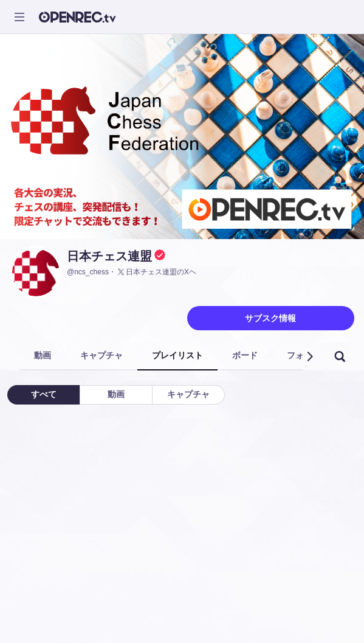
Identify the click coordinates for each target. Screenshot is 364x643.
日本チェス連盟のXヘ (156, 272)
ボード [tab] (245, 355)
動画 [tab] (43, 355)
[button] (309, 356)
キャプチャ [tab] (101, 355)
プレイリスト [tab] (177, 355)
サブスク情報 (270, 318)
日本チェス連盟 (109, 256)
